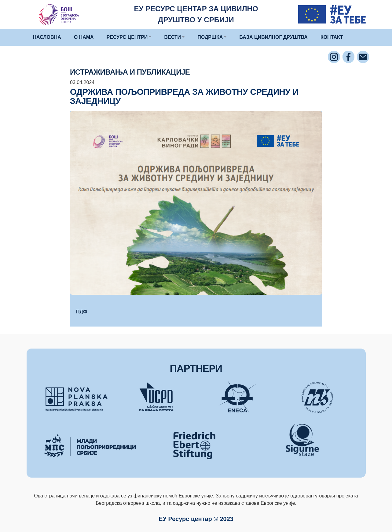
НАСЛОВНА (47, 37)
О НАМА (84, 37)
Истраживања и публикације (130, 72)
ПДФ (82, 312)
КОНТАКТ (332, 37)
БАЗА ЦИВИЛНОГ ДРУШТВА (273, 37)
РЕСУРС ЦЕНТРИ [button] (127, 37)
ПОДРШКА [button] (210, 37)
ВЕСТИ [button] (172, 37)
